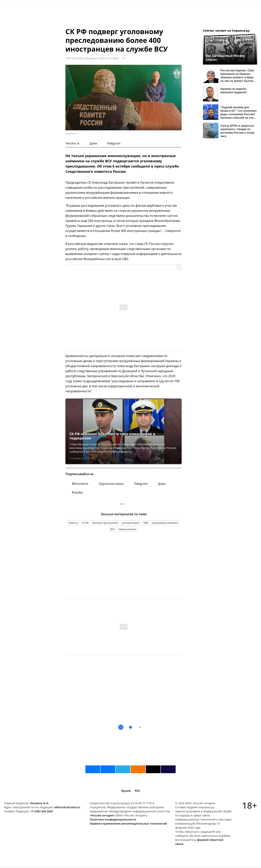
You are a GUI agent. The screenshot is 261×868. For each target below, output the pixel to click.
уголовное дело (131, 523)
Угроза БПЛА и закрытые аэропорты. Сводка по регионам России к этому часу (237, 131)
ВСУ (113, 529)
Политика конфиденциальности (113, 819)
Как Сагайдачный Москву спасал (225, 58)
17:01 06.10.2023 (75, 58)
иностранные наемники (165, 523)
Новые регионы (127, 529)
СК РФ (85, 523)
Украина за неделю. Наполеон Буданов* (234, 91)
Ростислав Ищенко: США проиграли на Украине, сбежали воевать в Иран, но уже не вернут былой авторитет (237, 76)
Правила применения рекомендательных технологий (128, 823)
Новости (73, 523)
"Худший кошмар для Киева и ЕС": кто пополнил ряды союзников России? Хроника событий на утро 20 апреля (238, 112)
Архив (126, 791)
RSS (137, 791)
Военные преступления (105, 523)
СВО (146, 523)
